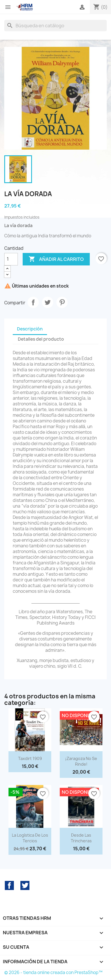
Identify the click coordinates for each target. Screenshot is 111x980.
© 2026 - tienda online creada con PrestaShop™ (53, 972)
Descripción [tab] (30, 329)
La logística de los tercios (30, 838)
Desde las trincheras (81, 838)
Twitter (25, 885)
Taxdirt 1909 (30, 758)
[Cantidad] (11, 259)
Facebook (9, 885)
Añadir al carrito (56, 259)
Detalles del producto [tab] (41, 339)
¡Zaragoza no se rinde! (81, 761)
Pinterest (62, 302)
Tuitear (48, 302)
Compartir (33, 302)
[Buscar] (55, 26)
